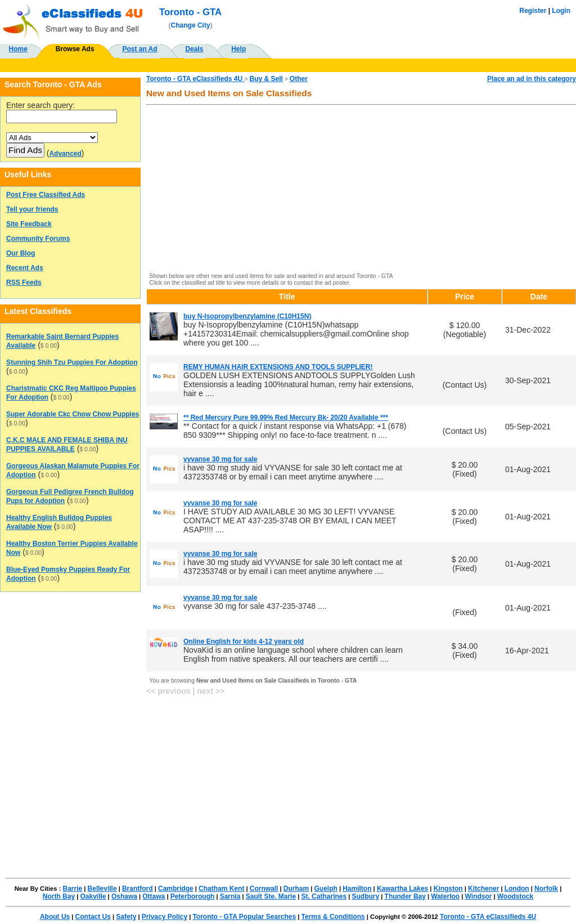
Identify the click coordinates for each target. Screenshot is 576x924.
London (517, 889)
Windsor (479, 896)
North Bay (59, 896)
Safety (126, 917)
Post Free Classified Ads (46, 195)
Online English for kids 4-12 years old (244, 642)
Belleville (102, 889)
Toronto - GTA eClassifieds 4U (195, 79)
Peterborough (193, 896)
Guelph (325, 889)
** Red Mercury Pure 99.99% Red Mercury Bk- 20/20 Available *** (286, 418)
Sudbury (366, 896)
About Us (55, 917)
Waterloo (445, 896)
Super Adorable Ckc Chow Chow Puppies (73, 414)
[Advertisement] (361, 190)
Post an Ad (139, 49)
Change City (191, 25)
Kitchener (483, 889)
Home (18, 49)
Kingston (448, 889)
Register (533, 11)
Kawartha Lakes (402, 889)
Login (561, 11)
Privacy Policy (165, 917)
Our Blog (21, 253)
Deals (194, 49)
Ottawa (154, 896)
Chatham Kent (221, 889)
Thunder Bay (405, 896)
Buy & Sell (266, 79)
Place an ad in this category (532, 79)
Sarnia (230, 896)
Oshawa (124, 896)
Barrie (73, 889)
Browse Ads (75, 49)
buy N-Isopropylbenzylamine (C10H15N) (247, 316)
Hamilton (357, 889)
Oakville (93, 896)
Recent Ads (25, 268)
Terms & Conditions (333, 917)
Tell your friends (32, 209)
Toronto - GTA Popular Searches (244, 917)
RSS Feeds (24, 282)
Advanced (65, 154)
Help (238, 49)
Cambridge (176, 889)
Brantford (138, 889)
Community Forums (38, 239)
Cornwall (264, 889)
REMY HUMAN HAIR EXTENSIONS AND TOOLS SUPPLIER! (278, 367)
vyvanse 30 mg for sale (220, 459)
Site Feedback (29, 224)
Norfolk (546, 889)
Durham (296, 889)
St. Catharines (324, 896)
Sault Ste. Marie (271, 896)
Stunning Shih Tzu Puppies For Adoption (72, 362)
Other (299, 79)
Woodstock (515, 896)
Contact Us (93, 917)
